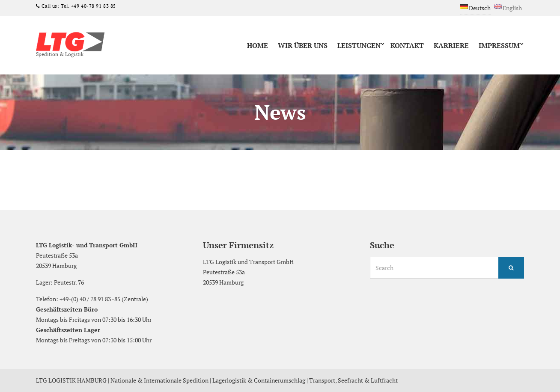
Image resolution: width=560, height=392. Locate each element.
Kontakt (407, 45)
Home (258, 45)
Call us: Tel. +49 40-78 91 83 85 (78, 6)
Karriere (451, 45)
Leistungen (359, 45)
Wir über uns (303, 45)
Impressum (499, 45)
